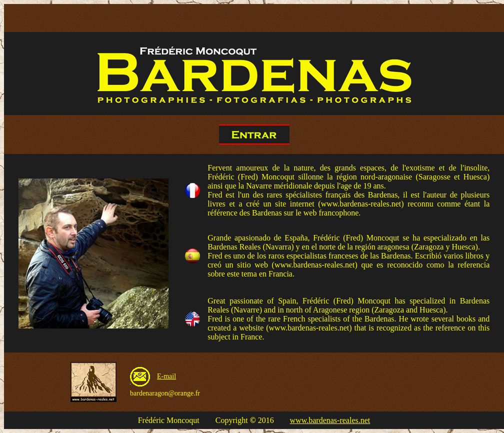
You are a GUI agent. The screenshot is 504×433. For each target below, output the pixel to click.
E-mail (166, 376)
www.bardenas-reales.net (330, 420)
